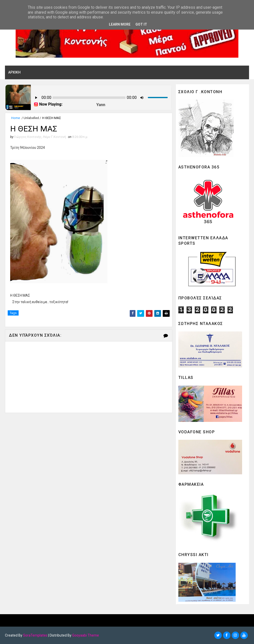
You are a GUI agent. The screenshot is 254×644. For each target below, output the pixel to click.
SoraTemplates (35, 635)
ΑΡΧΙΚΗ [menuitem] (14, 72)
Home (16, 118)
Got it (141, 24)
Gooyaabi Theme (86, 635)
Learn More (120, 24)
